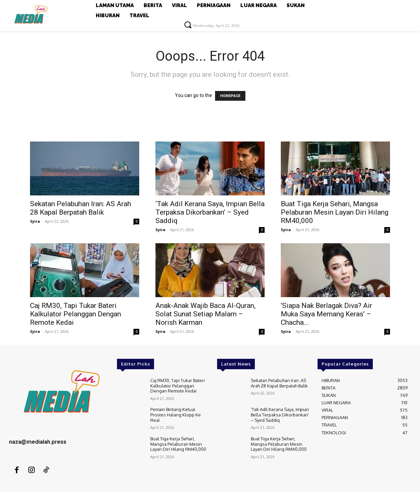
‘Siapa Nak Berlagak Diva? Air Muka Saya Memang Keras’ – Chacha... (326, 314)
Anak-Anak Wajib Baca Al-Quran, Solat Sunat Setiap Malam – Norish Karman (205, 314)
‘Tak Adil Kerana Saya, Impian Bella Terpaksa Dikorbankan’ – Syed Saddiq (210, 212)
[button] (188, 25)
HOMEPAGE (230, 96)
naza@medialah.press (38, 442)
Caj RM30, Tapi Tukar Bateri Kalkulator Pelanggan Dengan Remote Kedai (76, 314)
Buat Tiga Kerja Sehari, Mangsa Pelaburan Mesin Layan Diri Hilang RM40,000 (335, 212)
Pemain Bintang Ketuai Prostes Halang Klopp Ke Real (176, 415)
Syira (35, 221)
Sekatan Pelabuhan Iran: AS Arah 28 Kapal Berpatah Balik (81, 208)
